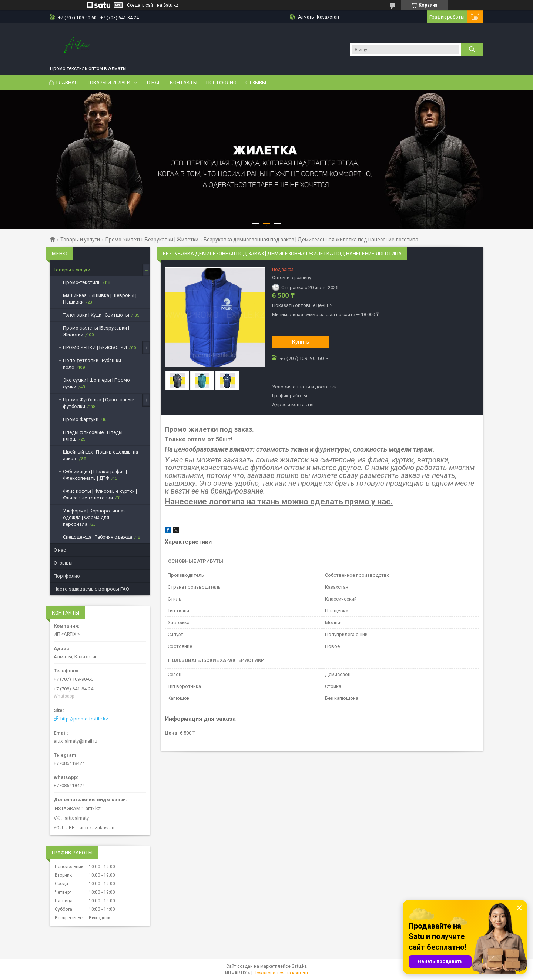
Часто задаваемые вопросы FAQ (91, 589)
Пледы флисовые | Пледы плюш (93, 436)
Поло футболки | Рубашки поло (92, 364)
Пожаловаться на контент (281, 973)
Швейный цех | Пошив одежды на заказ (100, 455)
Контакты (184, 83)
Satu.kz (299, 966)
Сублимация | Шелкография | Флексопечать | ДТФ (95, 475)
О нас (154, 83)
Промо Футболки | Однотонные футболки (98, 403)
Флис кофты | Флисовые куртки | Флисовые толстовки (100, 494)
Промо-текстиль (82, 282)
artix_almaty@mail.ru (76, 741)
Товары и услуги (108, 83)
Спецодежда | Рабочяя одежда (98, 537)
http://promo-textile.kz (84, 719)
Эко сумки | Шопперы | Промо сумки (96, 383)
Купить (301, 342)
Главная (67, 83)
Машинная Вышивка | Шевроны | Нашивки (100, 299)
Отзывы (256, 83)
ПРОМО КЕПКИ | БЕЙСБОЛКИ (95, 347)
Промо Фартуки (81, 419)
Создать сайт (141, 5)
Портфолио (221, 83)
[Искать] (472, 49)
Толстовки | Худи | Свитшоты (96, 315)
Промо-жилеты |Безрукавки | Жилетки (152, 240)
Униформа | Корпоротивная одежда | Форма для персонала (94, 517)
